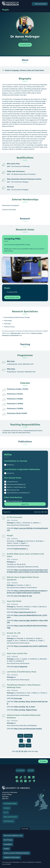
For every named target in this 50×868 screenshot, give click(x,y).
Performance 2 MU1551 (15, 394)
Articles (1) (10, 465)
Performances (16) (13, 490)
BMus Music (11, 361)
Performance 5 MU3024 (15, 408)
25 (20, 751)
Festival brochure (20, 549)
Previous (29, 736)
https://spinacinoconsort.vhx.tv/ (25, 612)
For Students (20, 770)
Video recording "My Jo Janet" (25, 707)
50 (22, 751)
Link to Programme (21, 667)
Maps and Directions (10, 817)
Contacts (7, 808)
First (21, 736)
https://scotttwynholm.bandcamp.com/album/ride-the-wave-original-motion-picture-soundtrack (27, 592)
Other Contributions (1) (14, 501)
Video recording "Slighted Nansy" (26, 710)
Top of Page (25, 829)
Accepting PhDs (25, 45)
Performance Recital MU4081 (17, 413)
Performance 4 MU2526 (15, 404)
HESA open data (16, 333)
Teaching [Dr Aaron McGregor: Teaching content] (25, 344)
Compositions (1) (12, 482)
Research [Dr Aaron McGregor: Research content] (25, 219)
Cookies (6, 849)
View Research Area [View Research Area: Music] (12, 297)
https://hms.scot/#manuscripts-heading (28, 729)
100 (25, 751)
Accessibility (8, 844)
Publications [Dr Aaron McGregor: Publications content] (25, 441)
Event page (18, 698)
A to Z (6, 812)
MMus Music (11, 369)
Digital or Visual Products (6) (16, 487)
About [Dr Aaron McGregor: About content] (25, 60)
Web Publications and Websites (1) (18, 493)
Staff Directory (9, 821)
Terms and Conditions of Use (13, 836)
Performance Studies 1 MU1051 (18, 389)
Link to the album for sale (23, 596)
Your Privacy (8, 840)
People (5, 10)
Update (43, 761)
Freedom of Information (12, 857)
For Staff (31, 770)
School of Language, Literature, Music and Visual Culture (24, 70)
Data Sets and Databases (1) (16, 484)
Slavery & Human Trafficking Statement (16, 853)
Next (23, 745)
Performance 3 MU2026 (15, 399)
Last (29, 745)
